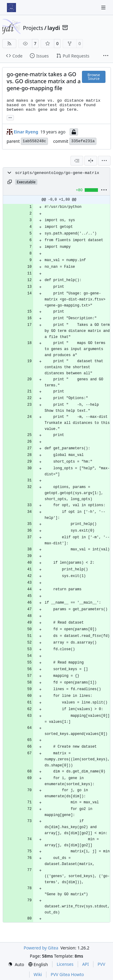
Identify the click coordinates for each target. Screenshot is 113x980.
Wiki (38, 974)
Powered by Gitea (41, 948)
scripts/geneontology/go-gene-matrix (57, 173)
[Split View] (91, 161)
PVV (101, 964)
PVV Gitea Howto (67, 974)
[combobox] (77, 161)
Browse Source (94, 77)
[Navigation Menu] (104, 7)
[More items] (106, 56)
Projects (33, 28)
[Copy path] (10, 182)
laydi (54, 28)
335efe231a (83, 141)
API (86, 964)
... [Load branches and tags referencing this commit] (10, 117)
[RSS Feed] (9, 44)
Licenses (65, 964)
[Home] (11, 8)
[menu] (104, 161)
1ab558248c (34, 141)
